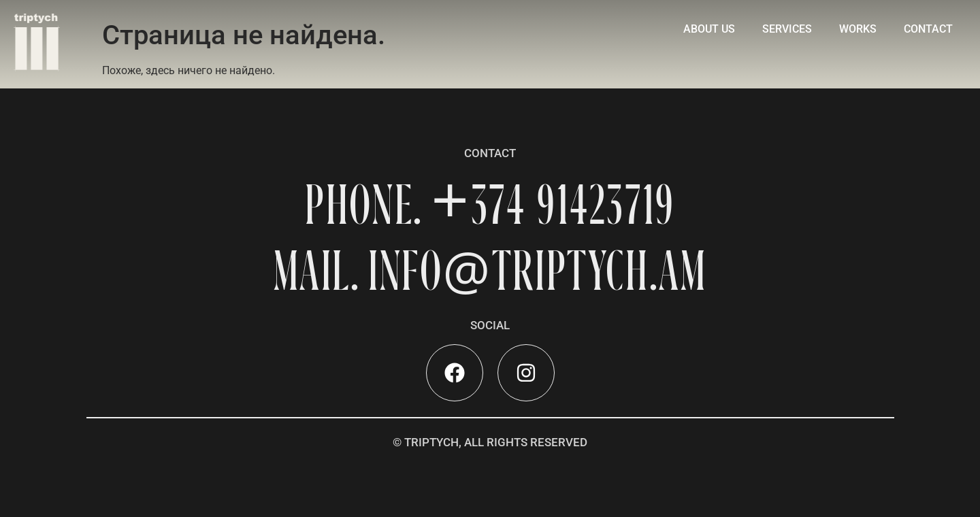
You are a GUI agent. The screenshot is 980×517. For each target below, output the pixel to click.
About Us (709, 29)
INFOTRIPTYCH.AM (537, 270)
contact (928, 29)
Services (787, 29)
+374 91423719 (553, 204)
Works (858, 29)
